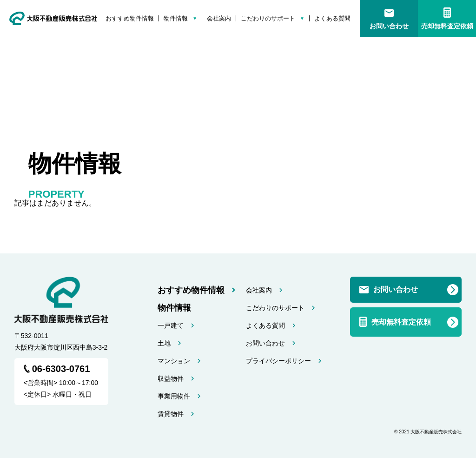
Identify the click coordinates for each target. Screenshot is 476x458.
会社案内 (219, 18)
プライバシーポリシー (278, 361)
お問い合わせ (389, 26)
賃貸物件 (171, 414)
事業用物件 (174, 396)
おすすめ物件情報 (130, 18)
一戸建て (171, 325)
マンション (174, 361)
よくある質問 (332, 18)
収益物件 (171, 378)
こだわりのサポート (268, 18)
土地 (164, 343)
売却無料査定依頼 (447, 26)
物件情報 (176, 18)
